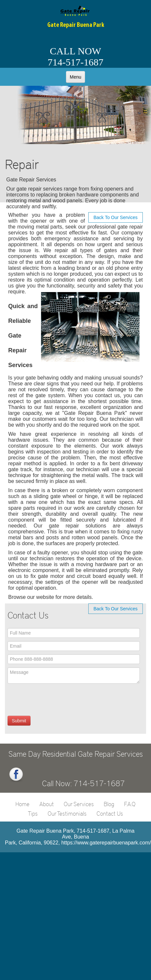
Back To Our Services (116, 217)
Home (22, 804)
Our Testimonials (67, 813)
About (47, 804)
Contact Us (110, 813)
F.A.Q (130, 804)
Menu (75, 77)
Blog (109, 804)
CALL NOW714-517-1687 (75, 56)
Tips (33, 813)
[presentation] (57, 700)
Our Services (79, 804)
